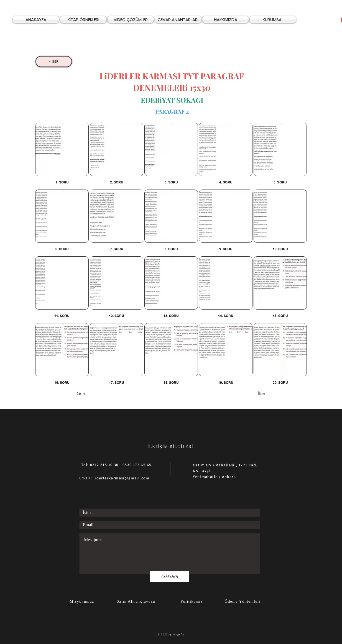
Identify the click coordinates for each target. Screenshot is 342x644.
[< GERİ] (54, 62)
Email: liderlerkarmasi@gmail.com (114, 478)
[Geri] (95, 394)
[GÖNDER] (170, 577)
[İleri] (251, 394)
